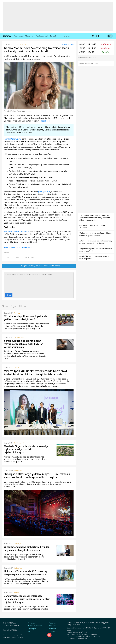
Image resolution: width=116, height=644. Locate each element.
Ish (29, 631)
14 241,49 (92, 48)
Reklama (81, 64)
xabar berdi (45, 121)
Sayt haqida (32, 629)
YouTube (51, 631)
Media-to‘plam (89, 64)
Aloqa (96, 64)
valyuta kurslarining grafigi (88, 58)
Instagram (52, 629)
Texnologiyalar (19, 337)
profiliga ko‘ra (44, 192)
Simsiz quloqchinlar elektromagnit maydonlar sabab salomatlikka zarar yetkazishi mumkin (23, 344)
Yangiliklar (19, 36)
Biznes (17, 367)
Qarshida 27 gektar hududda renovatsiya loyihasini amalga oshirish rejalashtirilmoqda (26, 449)
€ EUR (82, 48)
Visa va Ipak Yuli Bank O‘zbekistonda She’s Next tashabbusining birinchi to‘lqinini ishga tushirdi (36, 373)
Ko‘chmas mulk (42, 36)
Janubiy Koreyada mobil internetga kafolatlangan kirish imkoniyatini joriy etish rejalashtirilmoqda (27, 599)
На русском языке (67, 44)
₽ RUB (82, 52)
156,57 (91, 52)
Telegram (51, 623)
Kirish (9, 295)
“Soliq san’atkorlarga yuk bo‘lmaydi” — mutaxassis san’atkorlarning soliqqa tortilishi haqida (37, 476)
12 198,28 (92, 44)
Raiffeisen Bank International (17, 231)
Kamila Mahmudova (13, 139)
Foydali (53, 36)
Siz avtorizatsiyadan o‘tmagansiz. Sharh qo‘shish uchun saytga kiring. (39, 282)
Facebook (52, 626)
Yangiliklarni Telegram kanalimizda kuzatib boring (39, 266)
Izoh (16, 257)
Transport (18, 313)
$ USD (82, 44)
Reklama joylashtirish (35, 626)
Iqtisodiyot (18, 471)
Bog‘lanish (31, 623)
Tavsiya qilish (28, 257)
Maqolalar (29, 36)
